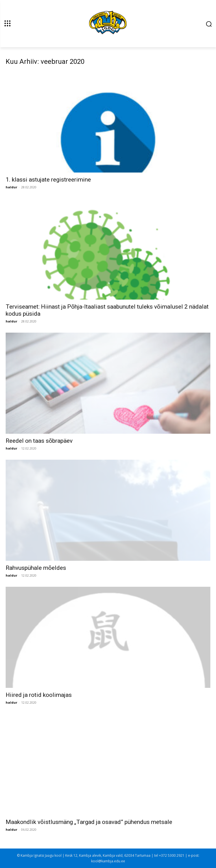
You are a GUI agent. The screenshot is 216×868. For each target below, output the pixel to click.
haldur (11, 187)
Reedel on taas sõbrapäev (39, 441)
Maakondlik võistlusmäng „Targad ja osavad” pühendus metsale (89, 822)
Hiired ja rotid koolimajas (39, 695)
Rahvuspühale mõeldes (36, 568)
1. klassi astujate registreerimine (48, 180)
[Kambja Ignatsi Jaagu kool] (108, 23)
